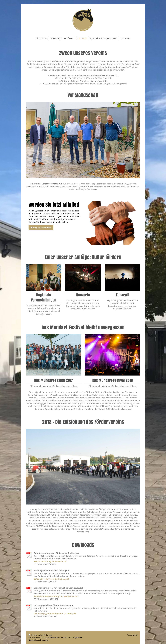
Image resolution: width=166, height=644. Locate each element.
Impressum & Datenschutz (60, 637)
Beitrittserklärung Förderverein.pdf (51, 561)
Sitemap (48, 635)
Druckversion (36, 635)
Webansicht (132, 635)
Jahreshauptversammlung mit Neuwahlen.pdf (56, 596)
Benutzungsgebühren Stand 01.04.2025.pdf (55, 614)
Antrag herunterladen (41, 227)
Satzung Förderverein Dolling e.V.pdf (51, 579)
